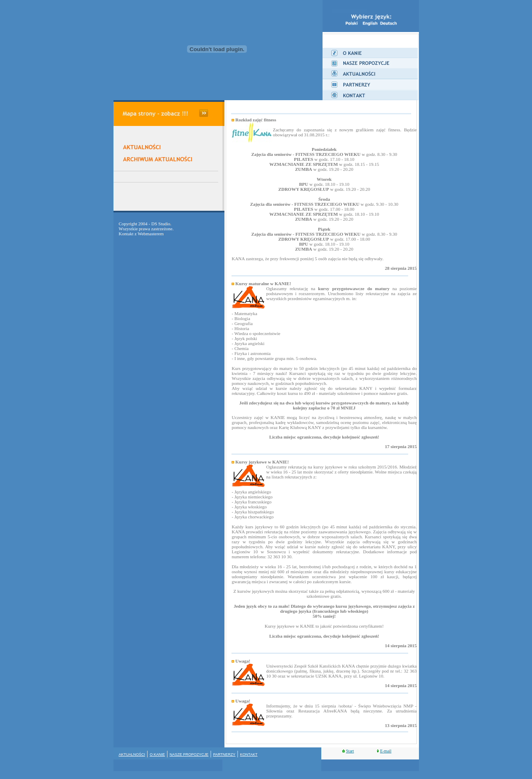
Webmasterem (151, 234)
